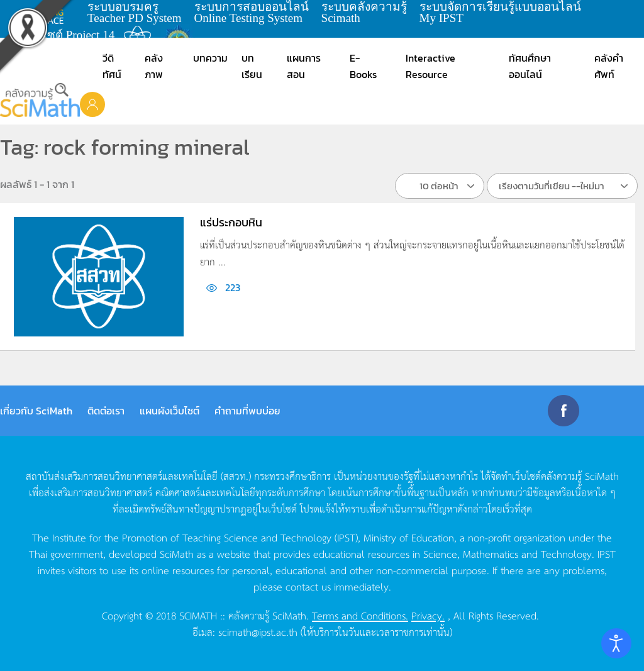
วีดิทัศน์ (112, 66)
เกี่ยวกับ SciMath (36, 411)
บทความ (210, 58)
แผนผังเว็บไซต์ (169, 411)
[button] (92, 104)
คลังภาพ (154, 66)
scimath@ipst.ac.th (258, 631)
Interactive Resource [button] (430, 66)
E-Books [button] (363, 66)
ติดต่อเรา (106, 411)
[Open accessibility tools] (616, 643)
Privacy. (428, 615)
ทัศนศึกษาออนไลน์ (530, 66)
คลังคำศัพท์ (609, 66)
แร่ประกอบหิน (231, 222)
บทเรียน (252, 66)
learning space (48, 13)
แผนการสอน (304, 66)
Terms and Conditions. (360, 615)
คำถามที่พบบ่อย (247, 411)
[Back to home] (40, 100)
